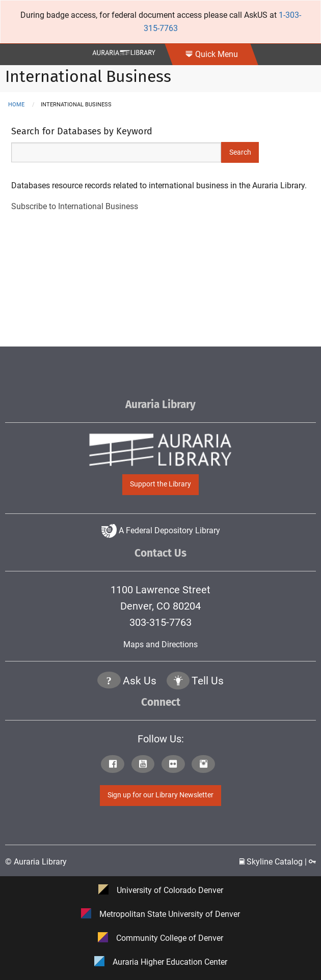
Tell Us (208, 681)
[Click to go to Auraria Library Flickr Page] (176, 765)
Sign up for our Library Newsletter (160, 795)
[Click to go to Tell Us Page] (178, 682)
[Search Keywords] (116, 152)
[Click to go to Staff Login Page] (312, 862)
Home (16, 105)
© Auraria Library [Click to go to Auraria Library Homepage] (36, 862)
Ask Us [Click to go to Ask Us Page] (140, 681)
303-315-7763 (160, 622)
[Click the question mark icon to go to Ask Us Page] (109, 682)
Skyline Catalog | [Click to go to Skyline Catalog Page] (274, 862)
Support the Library (160, 484)
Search (240, 152)
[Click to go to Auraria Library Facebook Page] (115, 765)
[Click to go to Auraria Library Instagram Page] (206, 765)
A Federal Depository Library (161, 530)
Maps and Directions (160, 644)
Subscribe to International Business (75, 206)
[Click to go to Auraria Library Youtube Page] (145, 765)
